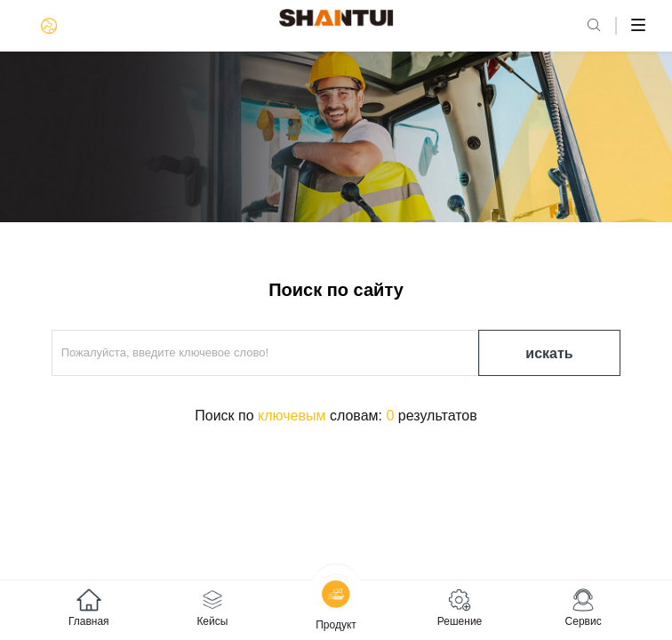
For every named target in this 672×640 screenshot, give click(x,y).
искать (549, 353)
